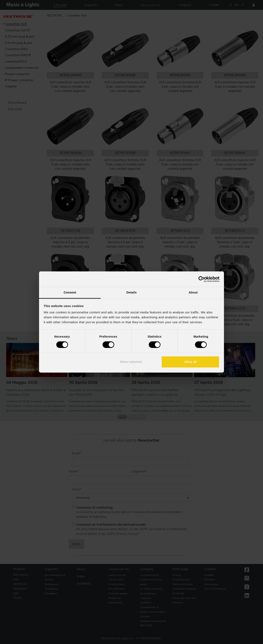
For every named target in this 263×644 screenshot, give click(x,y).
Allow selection (131, 362)
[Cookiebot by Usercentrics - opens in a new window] (201, 279)
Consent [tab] (70, 292)
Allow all (190, 362)
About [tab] (193, 292)
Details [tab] (131, 292)
